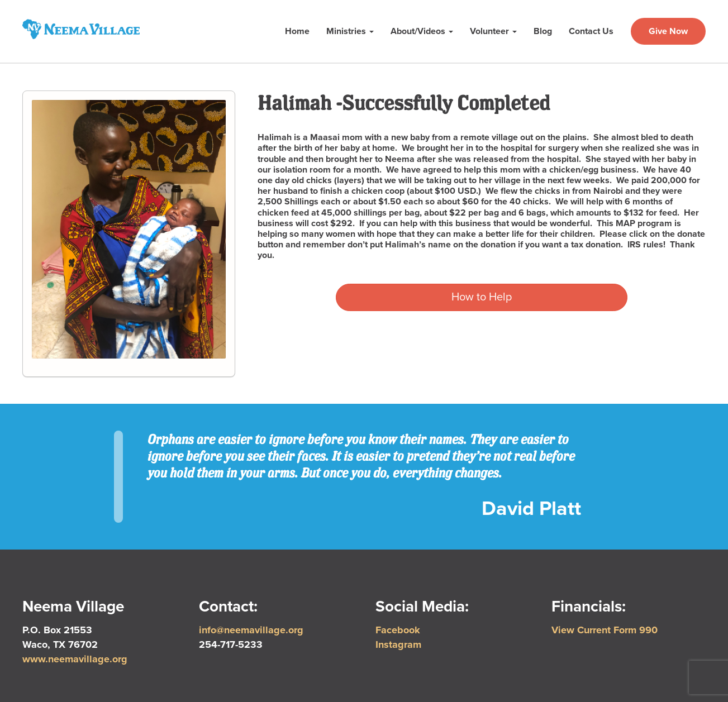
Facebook (398, 630)
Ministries (350, 31)
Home (297, 31)
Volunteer (493, 31)
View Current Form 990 (605, 630)
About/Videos (422, 31)
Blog (543, 31)
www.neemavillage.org (75, 659)
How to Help (482, 297)
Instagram (398, 644)
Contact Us (591, 31)
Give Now (668, 31)
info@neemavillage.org (251, 630)
